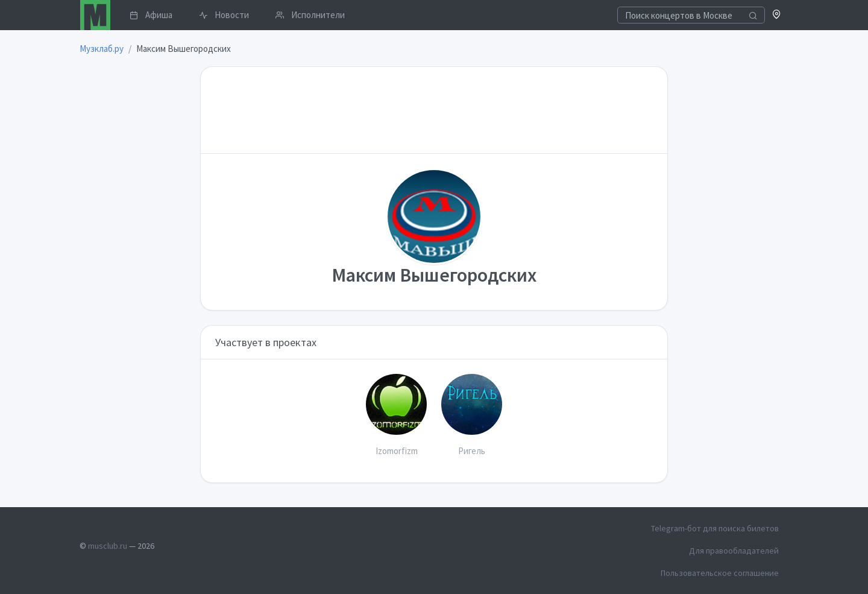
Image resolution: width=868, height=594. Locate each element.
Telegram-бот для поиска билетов (715, 528)
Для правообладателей (734, 551)
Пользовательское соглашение (720, 573)
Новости (224, 15)
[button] (777, 15)
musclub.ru (108, 546)
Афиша (151, 15)
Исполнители (310, 15)
